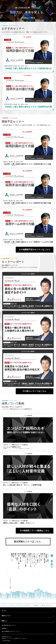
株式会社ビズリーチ (6, 638)
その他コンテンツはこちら (34, 391)
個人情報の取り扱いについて (9, 625)
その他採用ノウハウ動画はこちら (34, 531)
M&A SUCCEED (6, 641)
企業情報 (4, 628)
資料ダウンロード (6, 616)
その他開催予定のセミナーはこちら (34, 250)
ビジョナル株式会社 (15, 638)
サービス (4, 611)
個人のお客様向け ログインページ (10, 631)
